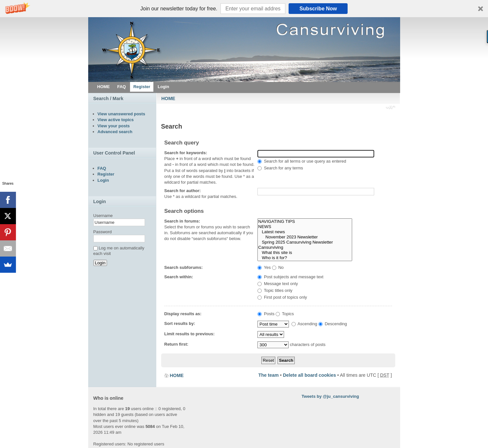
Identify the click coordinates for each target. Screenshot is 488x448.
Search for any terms (280, 168)
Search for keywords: (186, 153)
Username (103, 216)
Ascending (304, 324)
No (278, 267)
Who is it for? (305, 258)
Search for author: (183, 191)
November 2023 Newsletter (305, 237)
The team (269, 375)
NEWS (305, 227)
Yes (264, 267)
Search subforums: (184, 267)
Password (103, 232)
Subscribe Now (318, 9)
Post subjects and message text (290, 277)
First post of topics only (282, 297)
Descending (333, 324)
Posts (266, 314)
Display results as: (183, 314)
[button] (244, 9)
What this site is (305, 253)
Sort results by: (180, 323)
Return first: (176, 344)
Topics (285, 314)
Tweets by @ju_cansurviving (330, 396)
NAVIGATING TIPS (305, 222)
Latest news (305, 232)
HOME (168, 98)
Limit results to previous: (190, 334)
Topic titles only (275, 290)
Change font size (391, 108)
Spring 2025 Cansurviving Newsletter (305, 242)
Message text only (278, 284)
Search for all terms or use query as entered (302, 161)
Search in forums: (182, 221)
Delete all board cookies (309, 375)
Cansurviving (305, 247)
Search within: (179, 277)
